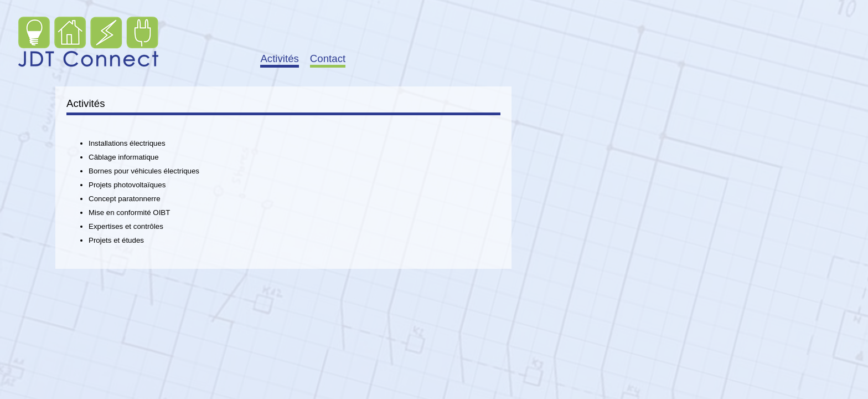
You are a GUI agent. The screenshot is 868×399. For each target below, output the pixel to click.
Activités (279, 58)
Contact (328, 58)
